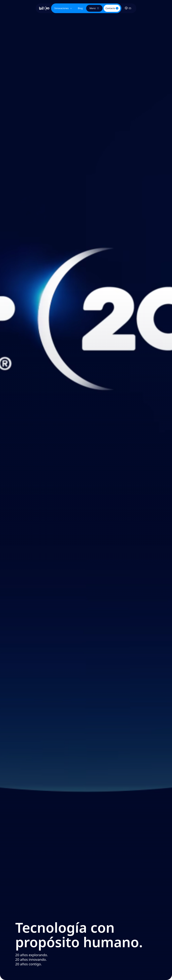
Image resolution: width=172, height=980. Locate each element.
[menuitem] (80, 8)
